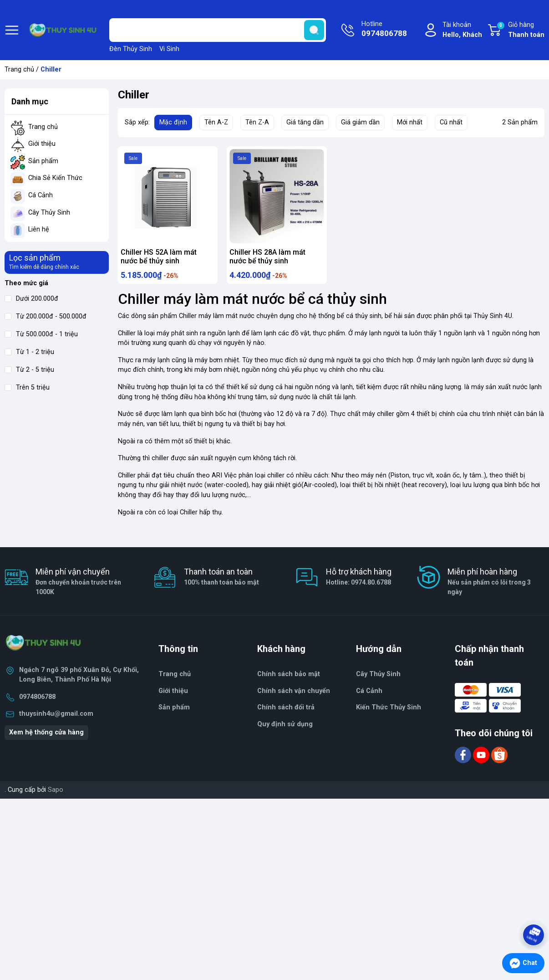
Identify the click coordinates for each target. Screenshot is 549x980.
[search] (314, 30)
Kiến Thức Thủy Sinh (389, 711)
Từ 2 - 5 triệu (29, 370)
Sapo (56, 793)
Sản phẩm (43, 161)
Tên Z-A (257, 122)
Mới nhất (410, 122)
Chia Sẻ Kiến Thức (55, 178)
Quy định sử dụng (285, 727)
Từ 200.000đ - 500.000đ (46, 316)
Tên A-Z (216, 122)
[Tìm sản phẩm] (218, 30)
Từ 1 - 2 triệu (29, 352)
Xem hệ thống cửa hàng (46, 736)
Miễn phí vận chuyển (84, 585)
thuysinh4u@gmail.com (56, 716)
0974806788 (37, 700)
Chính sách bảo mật (289, 677)
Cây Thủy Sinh (49, 213)
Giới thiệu (42, 144)
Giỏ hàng (520, 31)
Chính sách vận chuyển (294, 694)
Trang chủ (19, 69)
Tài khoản (462, 30)
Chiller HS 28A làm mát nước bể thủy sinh (267, 257)
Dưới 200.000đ (31, 299)
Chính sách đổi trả (286, 711)
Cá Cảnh (41, 195)
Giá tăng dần (305, 122)
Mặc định (173, 122)
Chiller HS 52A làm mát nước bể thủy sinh (159, 257)
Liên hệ (39, 229)
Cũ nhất (451, 122)
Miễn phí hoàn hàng (496, 585)
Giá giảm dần (360, 122)
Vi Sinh (169, 49)
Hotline (384, 30)
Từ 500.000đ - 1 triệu (41, 334)
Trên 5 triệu (27, 387)
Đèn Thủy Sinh (131, 49)
